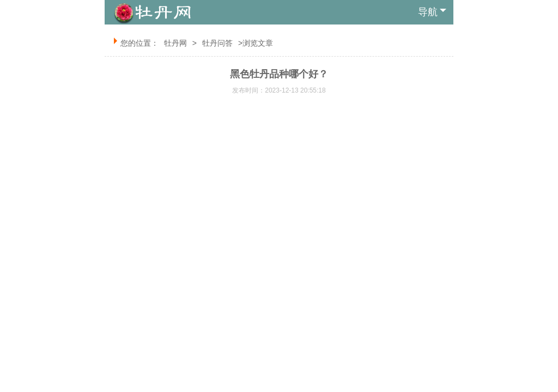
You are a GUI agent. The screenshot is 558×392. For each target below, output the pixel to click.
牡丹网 (175, 43)
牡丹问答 (217, 43)
